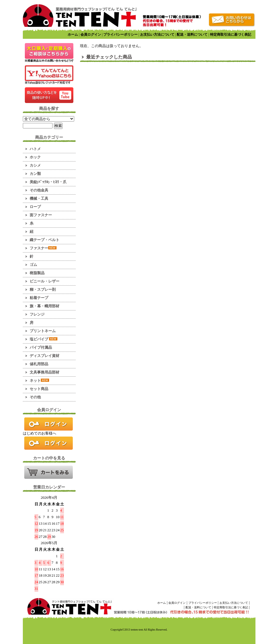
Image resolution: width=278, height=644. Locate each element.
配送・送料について (192, 35)
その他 (35, 397)
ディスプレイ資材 (45, 356)
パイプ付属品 (41, 347)
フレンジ (37, 314)
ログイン (49, 424)
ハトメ (35, 149)
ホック (35, 157)
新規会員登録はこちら (49, 443)
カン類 (35, 174)
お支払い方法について (157, 35)
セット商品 (39, 389)
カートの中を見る (49, 472)
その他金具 (39, 190)
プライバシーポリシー (120, 35)
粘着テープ (39, 298)
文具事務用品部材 (45, 372)
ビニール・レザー (45, 281)
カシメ (35, 165)
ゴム (33, 265)
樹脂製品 (37, 273)
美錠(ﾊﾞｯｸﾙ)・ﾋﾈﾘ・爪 (48, 182)
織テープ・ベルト (45, 240)
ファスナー (43, 248)
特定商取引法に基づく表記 (231, 35)
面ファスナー (41, 215)
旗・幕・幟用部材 (45, 306)
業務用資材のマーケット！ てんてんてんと (80, 16)
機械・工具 (39, 198)
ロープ (35, 207)
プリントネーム (43, 331)
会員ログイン (91, 35)
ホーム (73, 35)
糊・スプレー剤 (43, 289)
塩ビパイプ (44, 339)
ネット (39, 380)
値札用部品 (39, 364)
